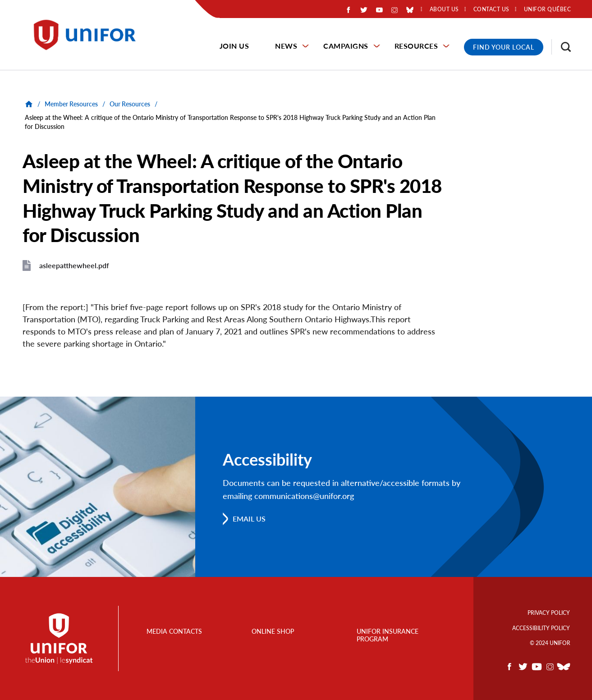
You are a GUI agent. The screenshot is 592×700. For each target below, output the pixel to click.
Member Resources (71, 104)
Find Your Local (504, 47)
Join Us (234, 46)
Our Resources (130, 104)
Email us (249, 519)
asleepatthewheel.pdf (74, 265)
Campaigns (346, 46)
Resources (416, 46)
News (286, 46)
